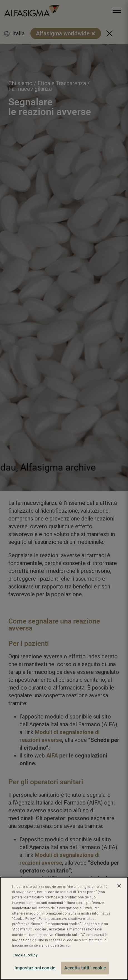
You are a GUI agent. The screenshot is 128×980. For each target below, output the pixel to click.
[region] (64, 928)
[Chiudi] (119, 886)
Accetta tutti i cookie (85, 968)
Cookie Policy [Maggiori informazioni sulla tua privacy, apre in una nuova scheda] (25, 955)
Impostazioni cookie (35, 968)
